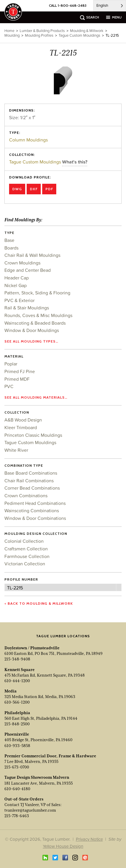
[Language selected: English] (110, 6)
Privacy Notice (89, 839)
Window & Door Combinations (35, 518)
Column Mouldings (28, 140)
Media (11, 691)
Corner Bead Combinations (32, 488)
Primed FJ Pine (20, 371)
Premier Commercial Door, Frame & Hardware (50, 756)
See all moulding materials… (36, 397)
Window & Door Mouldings (32, 330)
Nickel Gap (16, 285)
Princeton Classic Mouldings (33, 435)
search (93, 17)
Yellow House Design (63, 846)
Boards (11, 248)
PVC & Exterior (19, 300)
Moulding (12, 35)
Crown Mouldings (22, 263)
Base (9, 240)
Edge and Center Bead (28, 270)
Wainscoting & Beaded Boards (35, 323)
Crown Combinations (26, 495)
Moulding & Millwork (87, 31)
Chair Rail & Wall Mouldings (32, 255)
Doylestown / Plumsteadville (32, 648)
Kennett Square (19, 670)
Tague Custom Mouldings (36, 162)
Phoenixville (17, 734)
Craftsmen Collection (26, 549)
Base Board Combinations (31, 473)
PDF (49, 189)
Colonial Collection (24, 541)
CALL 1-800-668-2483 (68, 5)
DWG (17, 189)
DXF (34, 189)
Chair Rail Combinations (29, 481)
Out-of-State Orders (24, 799)
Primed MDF (17, 379)
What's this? (75, 162)
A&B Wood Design (23, 420)
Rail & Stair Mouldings (27, 308)
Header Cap (17, 278)
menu (117, 17)
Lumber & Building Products (42, 31)
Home (9, 31)
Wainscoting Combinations (32, 510)
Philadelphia (17, 713)
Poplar (11, 364)
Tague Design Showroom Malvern (37, 777)
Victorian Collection (25, 564)
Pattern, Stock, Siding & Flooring (37, 293)
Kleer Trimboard (21, 427)
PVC (9, 386)
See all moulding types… (31, 341)
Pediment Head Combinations (35, 503)
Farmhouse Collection (27, 556)
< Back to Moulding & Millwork (39, 603)
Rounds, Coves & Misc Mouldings (38, 315)
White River (16, 450)
